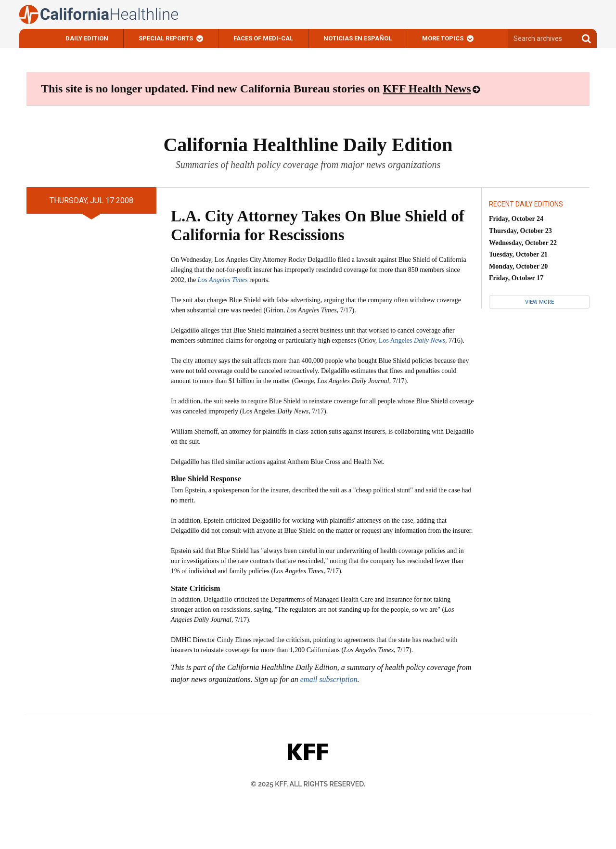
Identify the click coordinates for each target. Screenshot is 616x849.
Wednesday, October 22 (523, 243)
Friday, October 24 (516, 219)
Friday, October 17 (516, 278)
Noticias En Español (358, 38)
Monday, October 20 (518, 266)
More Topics (443, 38)
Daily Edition (87, 38)
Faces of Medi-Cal (263, 38)
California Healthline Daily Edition (308, 145)
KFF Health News (427, 89)
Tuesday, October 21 (518, 254)
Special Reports (166, 38)
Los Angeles (412, 341)
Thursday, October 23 (520, 231)
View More (539, 302)
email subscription (329, 679)
